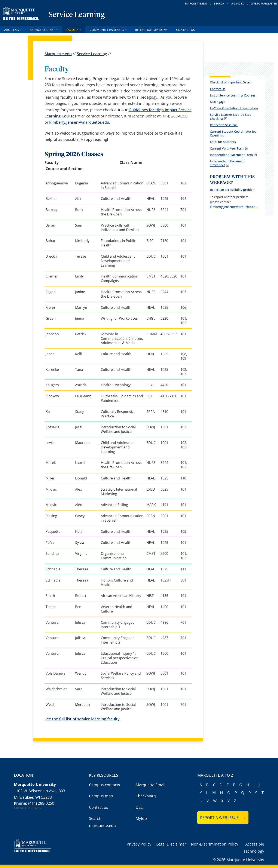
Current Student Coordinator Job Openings (233, 133)
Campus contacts (105, 785)
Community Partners (108, 30)
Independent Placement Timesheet (227, 163)
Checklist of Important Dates (230, 82)
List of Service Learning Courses (233, 95)
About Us (13, 30)
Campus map (101, 796)
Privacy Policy (139, 844)
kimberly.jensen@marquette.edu (79, 122)
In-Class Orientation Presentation (234, 108)
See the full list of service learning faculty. (83, 719)
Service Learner (44, 30)
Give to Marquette (264, 4)
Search (219, 4)
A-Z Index (238, 4)
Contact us (99, 807)
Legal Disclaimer (171, 844)
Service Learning (77, 15)
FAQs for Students (223, 142)
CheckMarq (146, 796)
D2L (139, 807)
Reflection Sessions (151, 30)
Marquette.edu (58, 54)
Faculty (74, 30)
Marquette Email (151, 785)
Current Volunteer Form (227, 148)
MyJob (141, 818)
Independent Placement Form (231, 155)
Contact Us (185, 30)
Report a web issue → (223, 818)
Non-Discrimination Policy (215, 844)
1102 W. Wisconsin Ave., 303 (39, 791)
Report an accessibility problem (233, 190)
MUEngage (218, 102)
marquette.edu (196, 4)
